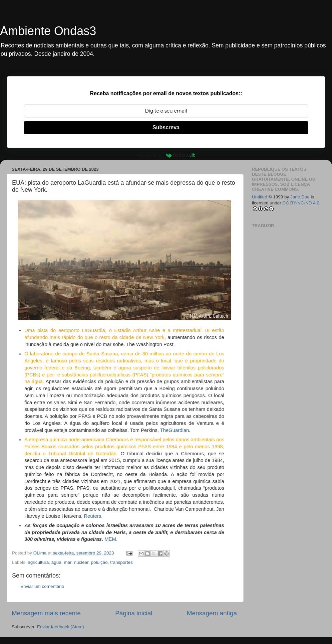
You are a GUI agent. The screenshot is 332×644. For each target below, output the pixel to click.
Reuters (92, 516)
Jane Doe (300, 197)
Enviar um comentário (42, 586)
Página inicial (134, 613)
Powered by (166, 155)
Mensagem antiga (212, 613)
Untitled (260, 197)
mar (68, 562)
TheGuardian (175, 430)
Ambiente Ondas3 (48, 31)
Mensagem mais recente (46, 613)
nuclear (81, 562)
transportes (121, 562)
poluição (99, 562)
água (56, 562)
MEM (110, 539)
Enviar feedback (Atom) (61, 627)
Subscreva (166, 127)
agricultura (38, 562)
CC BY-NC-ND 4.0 (301, 203)
